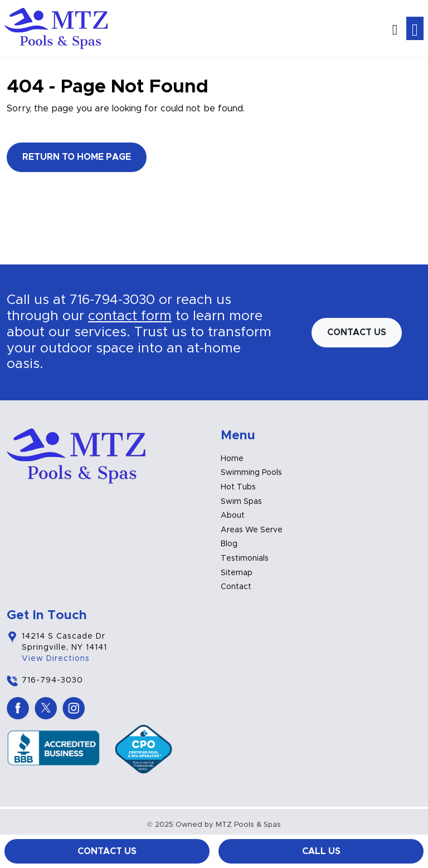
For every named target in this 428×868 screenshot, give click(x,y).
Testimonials (245, 558)
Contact (236, 587)
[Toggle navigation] (415, 29)
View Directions (56, 659)
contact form (130, 316)
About (233, 516)
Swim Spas (241, 502)
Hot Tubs (238, 487)
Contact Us (107, 851)
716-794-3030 (112, 300)
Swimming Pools (251, 473)
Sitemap (237, 573)
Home (232, 459)
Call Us (321, 851)
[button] (395, 28)
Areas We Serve (252, 530)
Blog (229, 544)
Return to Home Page (77, 157)
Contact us (357, 332)
